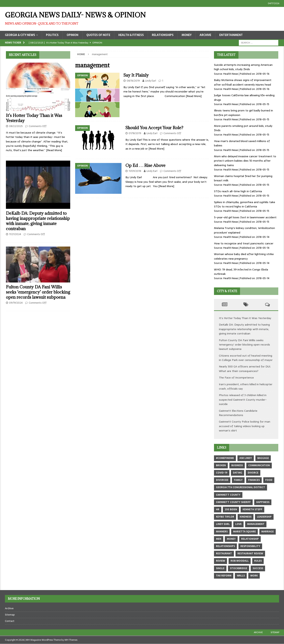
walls (241, 576)
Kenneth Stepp (252, 509)
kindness (246, 517)
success (258, 568)
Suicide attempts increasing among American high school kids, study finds (243, 67)
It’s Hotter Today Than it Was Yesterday (34, 118)
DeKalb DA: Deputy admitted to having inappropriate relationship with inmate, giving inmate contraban (38, 221)
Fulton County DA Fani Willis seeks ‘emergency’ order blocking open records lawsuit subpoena (38, 292)
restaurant (224, 554)
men (219, 539)
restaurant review (250, 554)
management (256, 524)
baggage (263, 458)
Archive (205, 35)
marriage (268, 532)
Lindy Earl (151, 81)
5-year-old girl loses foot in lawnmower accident (245, 217)
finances (254, 480)
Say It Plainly (136, 75)
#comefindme (225, 458)
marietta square (244, 532)
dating (238, 473)
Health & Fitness (131, 35)
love (238, 524)
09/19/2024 (16, 303)
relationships (225, 546)
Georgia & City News (20, 35)
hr (218, 509)
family (238, 480)
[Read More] (194, 96)
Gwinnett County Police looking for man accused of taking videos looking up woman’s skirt (245, 426)
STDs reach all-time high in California (238, 191)
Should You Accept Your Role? (154, 128)
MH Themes (71, 640)
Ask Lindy (246, 458)
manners (222, 532)
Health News (231, 74)
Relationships (163, 35)
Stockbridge (239, 568)
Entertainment (231, 35)
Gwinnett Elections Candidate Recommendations (238, 413)
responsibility (250, 546)
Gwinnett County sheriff (233, 502)
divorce (253, 473)
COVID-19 (222, 473)
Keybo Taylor (225, 517)
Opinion (72, 35)
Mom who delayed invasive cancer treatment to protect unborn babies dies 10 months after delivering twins (245, 161)
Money (187, 35)
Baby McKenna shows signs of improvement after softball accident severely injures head (243, 82)
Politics (52, 35)
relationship (250, 539)
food (269, 480)
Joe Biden (231, 509)
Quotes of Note (98, 35)
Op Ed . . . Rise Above (145, 165)
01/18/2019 (135, 133)
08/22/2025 (16, 126)
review (220, 561)
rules (258, 561)
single (220, 568)
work (254, 576)
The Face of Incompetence (236, 378)
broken (221, 465)
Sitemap (10, 615)
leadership (264, 517)
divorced (222, 480)
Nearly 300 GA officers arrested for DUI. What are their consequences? (245, 369)
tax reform (224, 576)
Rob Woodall (240, 561)
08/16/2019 (133, 81)
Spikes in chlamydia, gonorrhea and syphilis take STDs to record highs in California (245, 204)
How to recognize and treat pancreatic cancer (244, 243)
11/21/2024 (15, 234)
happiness (263, 502)
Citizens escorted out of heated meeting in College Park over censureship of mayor (246, 358)
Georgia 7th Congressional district (241, 487)
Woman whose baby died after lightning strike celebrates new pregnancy (244, 256)
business (237, 465)
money (231, 539)
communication (259, 465)
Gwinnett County (228, 495)
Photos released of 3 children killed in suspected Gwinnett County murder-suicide (243, 400)
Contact (10, 621)
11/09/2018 (135, 171)
